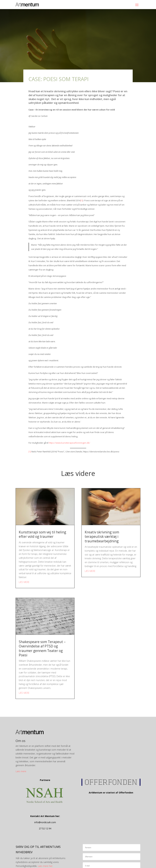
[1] (82, 200)
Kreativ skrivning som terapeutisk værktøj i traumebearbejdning (102, 537)
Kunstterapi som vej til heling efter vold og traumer (42, 534)
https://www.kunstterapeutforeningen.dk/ (69, 443)
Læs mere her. (45, 866)
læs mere (24, 582)
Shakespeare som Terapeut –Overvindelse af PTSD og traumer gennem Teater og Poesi (42, 648)
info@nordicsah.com (45, 822)
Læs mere (21, 771)
